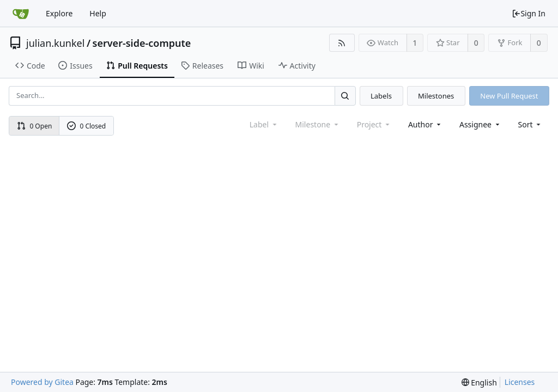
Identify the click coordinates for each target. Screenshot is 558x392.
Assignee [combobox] (480, 124)
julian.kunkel (55, 43)
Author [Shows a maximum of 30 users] (425, 124)
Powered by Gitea (42, 382)
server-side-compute (142, 43)
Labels (381, 96)
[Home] (21, 14)
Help (98, 13)
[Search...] (345, 96)
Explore (59, 13)
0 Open (35, 126)
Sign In (529, 13)
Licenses (520, 382)
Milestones (436, 96)
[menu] (530, 124)
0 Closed (87, 126)
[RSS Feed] (342, 43)
